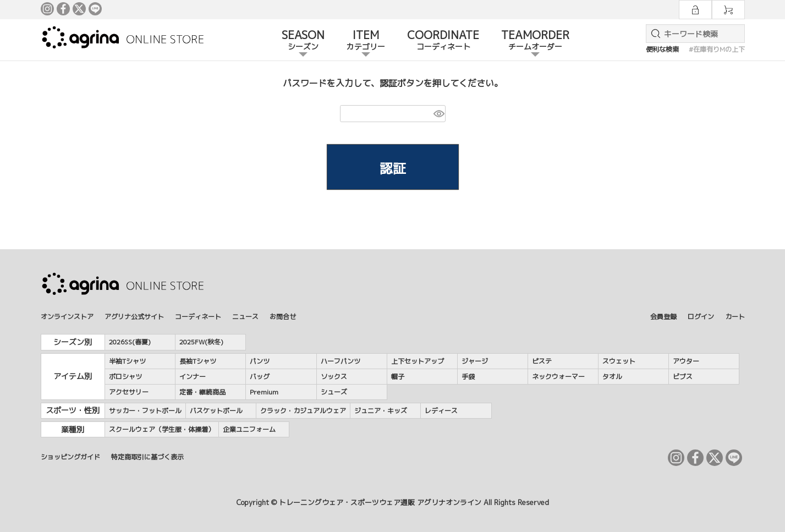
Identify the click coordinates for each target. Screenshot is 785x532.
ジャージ (475, 361)
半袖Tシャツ (127, 361)
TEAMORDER (535, 41)
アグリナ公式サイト (134, 317)
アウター (686, 361)
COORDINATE (443, 41)
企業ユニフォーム (249, 429)
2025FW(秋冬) (201, 342)
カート (735, 317)
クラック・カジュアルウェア (303, 411)
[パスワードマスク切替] (438, 114)
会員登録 (663, 317)
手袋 (468, 377)
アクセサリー (129, 392)
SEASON (303, 41)
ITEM (366, 41)
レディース (441, 411)
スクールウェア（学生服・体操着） (162, 429)
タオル (612, 377)
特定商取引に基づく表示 (147, 457)
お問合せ (283, 317)
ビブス (683, 377)
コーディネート (198, 317)
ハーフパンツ (341, 361)
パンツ (260, 361)
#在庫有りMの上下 (717, 49)
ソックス (334, 377)
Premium (264, 392)
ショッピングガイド (70, 457)
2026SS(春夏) (130, 342)
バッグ (260, 377)
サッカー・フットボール (145, 411)
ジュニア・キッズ (381, 411)
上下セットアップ (418, 361)
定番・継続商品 (202, 392)
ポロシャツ (125, 377)
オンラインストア (67, 317)
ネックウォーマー (558, 377)
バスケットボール (216, 411)
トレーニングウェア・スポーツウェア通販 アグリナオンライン (380, 502)
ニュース (245, 317)
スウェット (619, 361)
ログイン (701, 317)
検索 (654, 34)
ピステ (542, 361)
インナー (193, 377)
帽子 (398, 377)
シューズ (334, 392)
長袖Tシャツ (198, 361)
